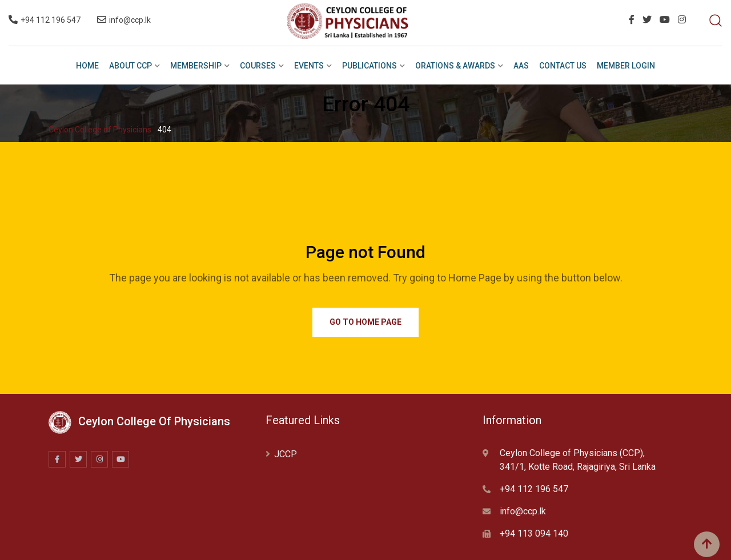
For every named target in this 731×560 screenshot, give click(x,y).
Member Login (626, 66)
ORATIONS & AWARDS (455, 66)
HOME (87, 66)
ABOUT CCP (130, 66)
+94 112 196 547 (51, 20)
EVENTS (309, 66)
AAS (521, 66)
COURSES (258, 66)
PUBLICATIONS (369, 66)
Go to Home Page (365, 322)
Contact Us (563, 66)
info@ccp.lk (130, 20)
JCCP (286, 454)
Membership (196, 66)
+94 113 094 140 (534, 533)
